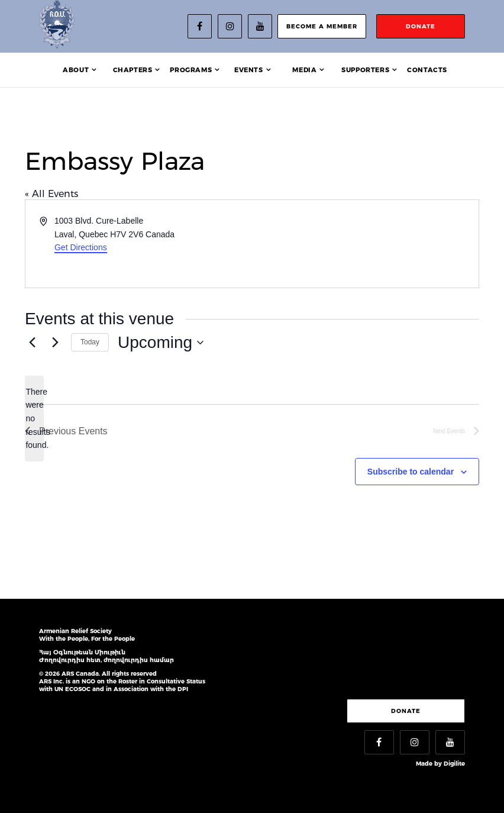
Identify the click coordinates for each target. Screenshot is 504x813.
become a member (322, 26)
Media (304, 70)
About (76, 70)
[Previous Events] (32, 343)
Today (90, 342)
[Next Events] (55, 343)
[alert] (34, 419)
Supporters (365, 70)
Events (249, 70)
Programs (191, 70)
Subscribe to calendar (411, 472)
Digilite (454, 764)
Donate (406, 711)
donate (421, 26)
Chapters (133, 70)
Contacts (427, 70)
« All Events (51, 194)
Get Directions (81, 247)
